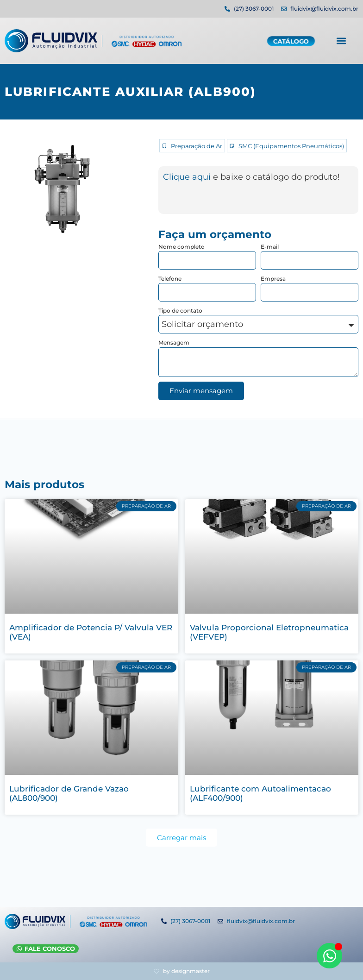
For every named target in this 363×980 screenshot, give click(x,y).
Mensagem (174, 342)
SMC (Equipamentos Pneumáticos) (291, 146)
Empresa (273, 279)
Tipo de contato (180, 311)
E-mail (270, 247)
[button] (341, 40)
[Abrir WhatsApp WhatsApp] (329, 956)
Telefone (170, 279)
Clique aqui (188, 177)
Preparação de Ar (197, 146)
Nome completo (181, 247)
